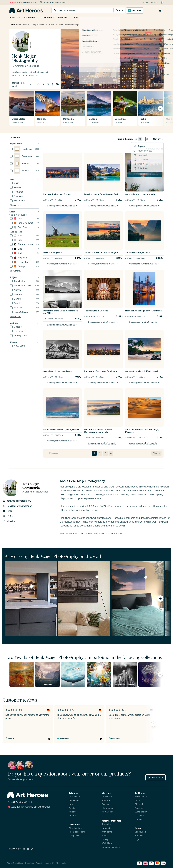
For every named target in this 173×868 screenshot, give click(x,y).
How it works (141, 797)
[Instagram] (19, 849)
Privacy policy (61, 863)
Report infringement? (45, 863)
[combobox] (80, 10)
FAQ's (137, 800)
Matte (104, 836)
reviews (23, 2)
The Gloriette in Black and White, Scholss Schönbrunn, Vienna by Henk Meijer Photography (97, 577)
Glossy (105, 839)
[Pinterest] (24, 849)
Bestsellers (74, 800)
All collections (75, 828)
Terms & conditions (15, 863)
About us (139, 808)
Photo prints (108, 808)
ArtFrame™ (107, 797)
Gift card (139, 804)
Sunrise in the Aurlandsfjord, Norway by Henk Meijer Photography (146, 577)
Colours (73, 816)
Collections (30, 17)
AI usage (24, 342)
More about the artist (22, 84)
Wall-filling (107, 843)
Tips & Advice (95, 17)
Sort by (158, 139)
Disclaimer (30, 863)
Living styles (75, 836)
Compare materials (111, 847)
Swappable (107, 828)
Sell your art (140, 832)
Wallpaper (106, 800)
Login (145, 3)
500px (53, 85)
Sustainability (141, 812)
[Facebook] (28, 849)
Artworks (14, 17)
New (71, 804)
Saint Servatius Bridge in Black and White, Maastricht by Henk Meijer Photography (31, 586)
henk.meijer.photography (38, 85)
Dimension (48, 17)
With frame (107, 832)
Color (24, 212)
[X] (32, 849)
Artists (79, 17)
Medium (24, 323)
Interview (57, 85)
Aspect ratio (24, 143)
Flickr (48, 85)
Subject (24, 277)
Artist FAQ (139, 836)
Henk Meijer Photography (43, 85)
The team (139, 816)
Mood (24, 179)
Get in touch (155, 777)
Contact (154, 3)
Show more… (16, 205)
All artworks (74, 797)
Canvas (105, 804)
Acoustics (106, 824)
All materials (108, 812)
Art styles (73, 812)
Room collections (77, 832)
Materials (64, 17)
